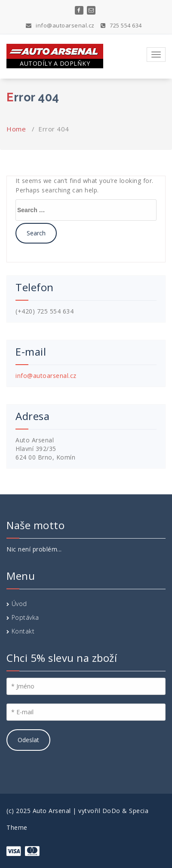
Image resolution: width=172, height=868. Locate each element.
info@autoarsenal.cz (60, 25)
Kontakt (23, 631)
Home (16, 129)
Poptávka (25, 617)
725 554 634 (121, 25)
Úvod (19, 604)
